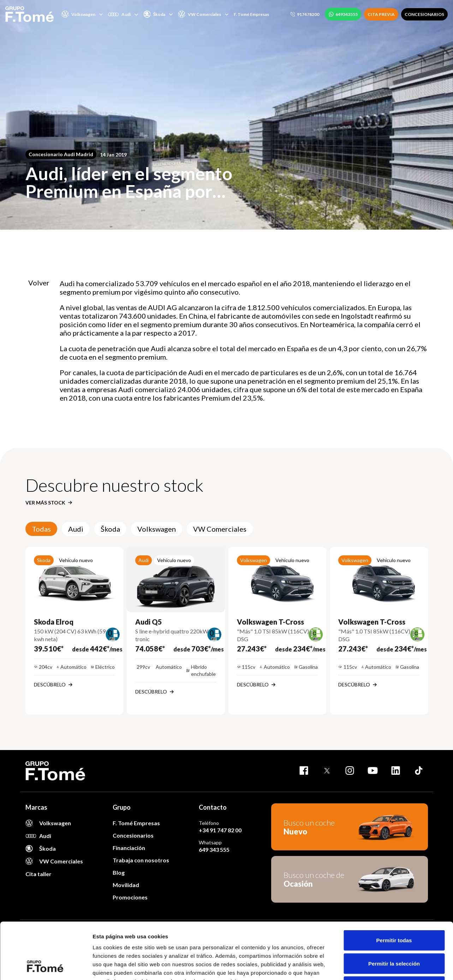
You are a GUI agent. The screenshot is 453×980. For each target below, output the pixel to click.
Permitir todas (394, 887)
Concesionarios (133, 835)
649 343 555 (214, 849)
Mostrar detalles (382, 966)
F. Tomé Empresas (251, 14)
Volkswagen (157, 529)
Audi (76, 529)
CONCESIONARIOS (424, 14)
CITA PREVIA (381, 14)
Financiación (129, 848)
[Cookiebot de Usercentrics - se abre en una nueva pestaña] (46, 966)
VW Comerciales (220, 529)
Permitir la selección (394, 911)
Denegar (394, 934)
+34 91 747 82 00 (220, 830)
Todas (41, 529)
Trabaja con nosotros (141, 860)
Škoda (110, 529)
